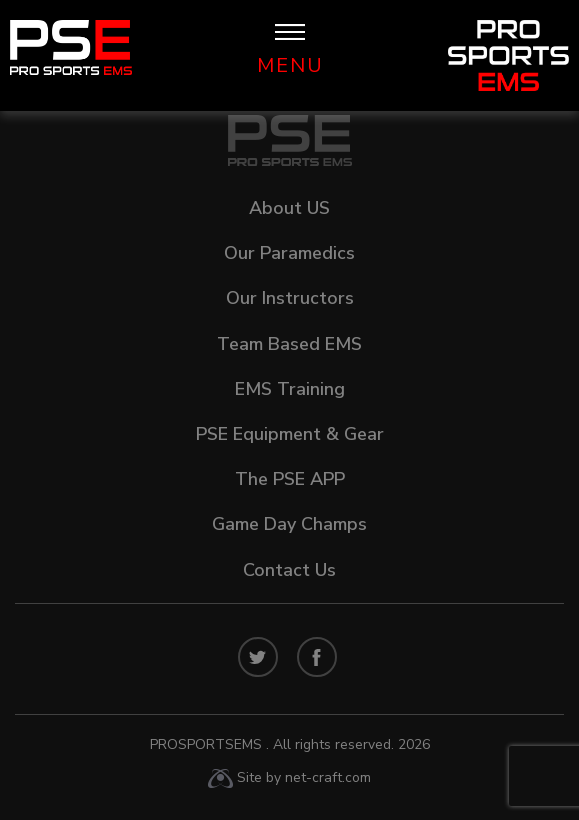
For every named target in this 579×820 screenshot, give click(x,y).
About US (289, 208)
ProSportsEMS (290, 744)
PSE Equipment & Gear (290, 434)
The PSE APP (290, 479)
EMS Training (290, 389)
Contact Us (289, 570)
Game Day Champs (289, 524)
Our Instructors (290, 298)
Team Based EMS (289, 344)
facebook (317, 657)
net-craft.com (328, 777)
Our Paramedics (289, 253)
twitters (258, 657)
